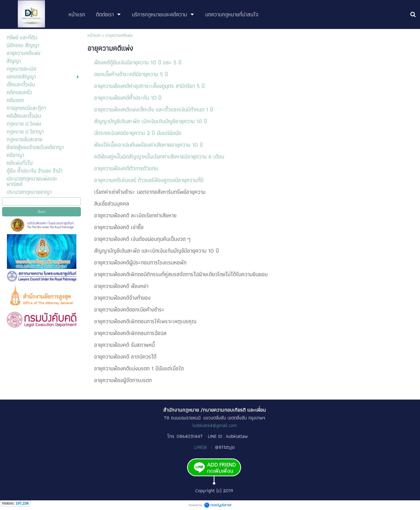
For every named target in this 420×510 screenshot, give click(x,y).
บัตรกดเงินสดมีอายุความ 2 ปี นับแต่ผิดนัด (138, 133)
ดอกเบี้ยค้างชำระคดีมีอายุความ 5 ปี (131, 74)
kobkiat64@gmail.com (215, 425)
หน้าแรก (94, 35)
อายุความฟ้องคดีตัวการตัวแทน (126, 168)
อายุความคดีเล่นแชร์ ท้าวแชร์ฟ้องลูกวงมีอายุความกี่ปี (149, 180)
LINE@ (201, 447)
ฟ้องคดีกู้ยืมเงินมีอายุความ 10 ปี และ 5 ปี (138, 62)
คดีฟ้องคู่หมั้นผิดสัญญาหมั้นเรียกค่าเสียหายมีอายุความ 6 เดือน (160, 156)
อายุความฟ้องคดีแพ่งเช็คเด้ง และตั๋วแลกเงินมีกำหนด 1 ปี (154, 109)
